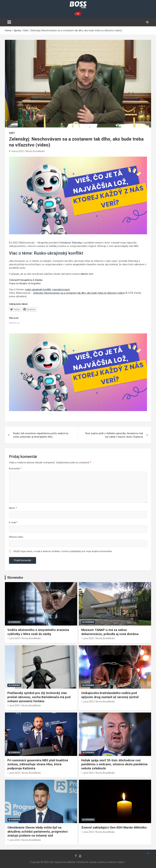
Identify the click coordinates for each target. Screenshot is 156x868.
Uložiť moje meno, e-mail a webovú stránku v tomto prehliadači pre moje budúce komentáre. (63, 551)
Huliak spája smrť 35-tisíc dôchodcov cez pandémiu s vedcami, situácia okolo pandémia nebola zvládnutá (114, 764)
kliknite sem (87, 274)
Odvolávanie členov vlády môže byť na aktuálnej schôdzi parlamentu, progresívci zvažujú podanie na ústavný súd (38, 831)
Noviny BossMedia (35, 151)
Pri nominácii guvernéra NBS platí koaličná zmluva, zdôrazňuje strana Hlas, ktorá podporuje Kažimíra (38, 764)
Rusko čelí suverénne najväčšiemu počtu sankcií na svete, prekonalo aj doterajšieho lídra (41, 435)
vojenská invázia (61, 289)
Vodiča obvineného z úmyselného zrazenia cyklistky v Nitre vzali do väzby (38, 632)
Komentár (15, 469)
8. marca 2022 (16, 151)
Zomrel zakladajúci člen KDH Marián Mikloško (114, 827)
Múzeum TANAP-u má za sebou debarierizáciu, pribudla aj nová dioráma (110, 632)
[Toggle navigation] (9, 22)
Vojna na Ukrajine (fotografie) (25, 283)
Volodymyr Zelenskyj (71, 243)
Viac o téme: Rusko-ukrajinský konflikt (46, 253)
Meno (13, 508)
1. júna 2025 (14, 638)
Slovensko (14, 622)
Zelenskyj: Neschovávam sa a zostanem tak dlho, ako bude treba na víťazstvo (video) (79, 293)
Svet (12, 133)
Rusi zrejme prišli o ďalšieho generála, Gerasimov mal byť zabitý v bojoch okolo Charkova (114, 435)
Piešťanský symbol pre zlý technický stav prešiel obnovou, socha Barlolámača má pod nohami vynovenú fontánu (39, 697)
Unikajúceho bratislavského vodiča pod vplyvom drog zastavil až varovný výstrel (110, 695)
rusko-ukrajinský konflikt (38, 289)
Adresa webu (16, 537)
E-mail (13, 522)
